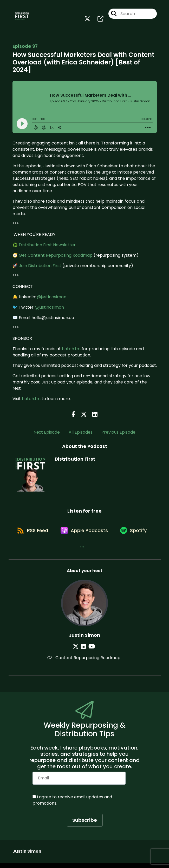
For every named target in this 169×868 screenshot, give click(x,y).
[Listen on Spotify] (73, 552)
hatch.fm (71, 350)
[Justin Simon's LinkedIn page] (84, 652)
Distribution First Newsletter (47, 246)
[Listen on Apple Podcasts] (105, 533)
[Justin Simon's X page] (78, 652)
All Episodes (81, 433)
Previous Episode (118, 433)
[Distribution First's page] (97, 20)
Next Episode (47, 433)
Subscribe (85, 825)
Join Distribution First (40, 267)
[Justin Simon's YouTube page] (91, 652)
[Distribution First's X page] (87, 20)
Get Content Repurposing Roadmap (56, 256)
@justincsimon (52, 298)
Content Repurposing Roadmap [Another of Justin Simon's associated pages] (84, 663)
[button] (102, 552)
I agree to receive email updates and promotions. (72, 805)
